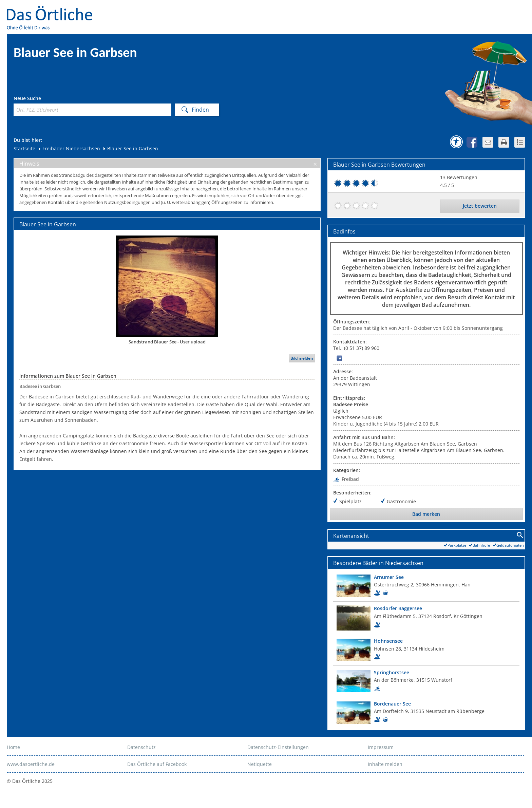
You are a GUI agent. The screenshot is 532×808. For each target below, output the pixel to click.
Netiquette (260, 764)
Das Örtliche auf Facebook (157, 764)
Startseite (24, 148)
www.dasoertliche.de (31, 764)
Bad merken (426, 514)
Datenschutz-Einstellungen (278, 747)
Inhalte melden (385, 764)
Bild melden (302, 358)
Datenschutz (141, 747)
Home (13, 747)
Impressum (381, 747)
